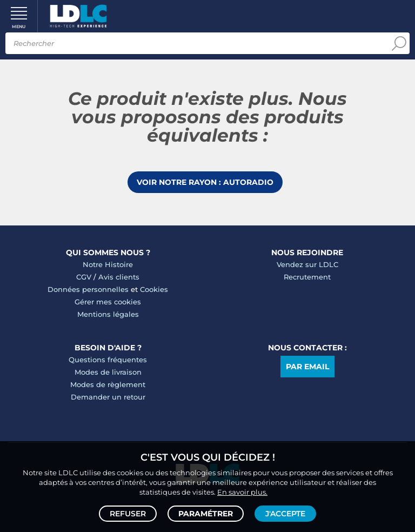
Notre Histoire (108, 264)
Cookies (154, 289)
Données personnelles (88, 289)
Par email (307, 367)
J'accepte (285, 514)
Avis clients (119, 277)
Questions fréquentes (108, 360)
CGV (84, 277)
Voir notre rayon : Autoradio (205, 182)
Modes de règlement (108, 384)
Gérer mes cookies (108, 302)
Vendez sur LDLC (307, 264)
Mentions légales (108, 314)
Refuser (128, 514)
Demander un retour (108, 397)
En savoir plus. (242, 492)
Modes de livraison (108, 372)
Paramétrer (206, 514)
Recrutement (307, 277)
